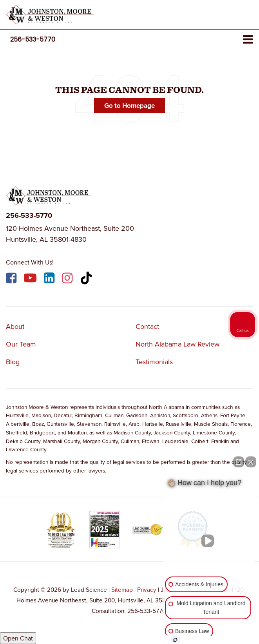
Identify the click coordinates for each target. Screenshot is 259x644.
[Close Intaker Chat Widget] (251, 462)
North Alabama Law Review (177, 344)
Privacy (147, 589)
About (15, 326)
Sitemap (122, 589)
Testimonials (154, 362)
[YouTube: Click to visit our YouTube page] (31, 279)
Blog (13, 362)
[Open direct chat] (239, 462)
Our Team (21, 344)
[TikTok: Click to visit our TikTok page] (87, 279)
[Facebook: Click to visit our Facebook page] (12, 279)
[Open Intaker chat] (175, 640)
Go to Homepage (129, 106)
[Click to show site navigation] (248, 40)
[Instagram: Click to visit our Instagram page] (68, 279)
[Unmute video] (209, 541)
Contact (147, 326)
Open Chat (18, 638)
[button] (33, 39)
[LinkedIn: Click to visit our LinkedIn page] (50, 279)
